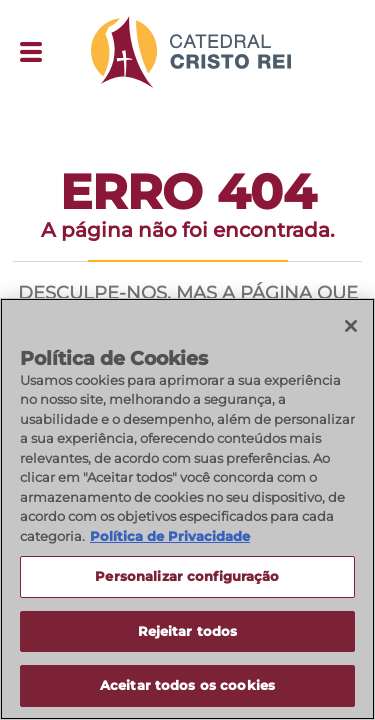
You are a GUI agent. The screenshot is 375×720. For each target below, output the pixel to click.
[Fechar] (351, 326)
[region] (187, 509)
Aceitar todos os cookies (187, 685)
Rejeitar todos (188, 631)
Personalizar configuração (187, 576)
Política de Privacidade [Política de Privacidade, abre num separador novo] (170, 536)
